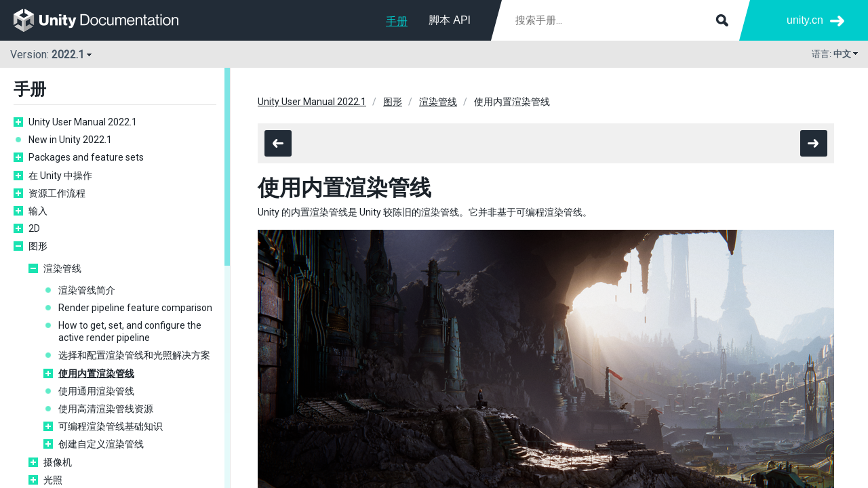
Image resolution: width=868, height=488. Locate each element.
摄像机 (58, 462)
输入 (38, 211)
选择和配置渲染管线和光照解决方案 (134, 355)
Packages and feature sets (86, 157)
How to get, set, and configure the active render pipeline (130, 331)
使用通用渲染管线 (96, 391)
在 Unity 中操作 (60, 176)
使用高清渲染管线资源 (106, 409)
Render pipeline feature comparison (135, 308)
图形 (38, 246)
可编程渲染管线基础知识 (111, 426)
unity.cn (805, 20)
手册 (397, 21)
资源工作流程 (57, 193)
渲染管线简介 (87, 290)
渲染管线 (62, 268)
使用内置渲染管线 (96, 373)
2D (34, 228)
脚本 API (450, 20)
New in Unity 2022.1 (70, 140)
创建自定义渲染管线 (101, 444)
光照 (53, 480)
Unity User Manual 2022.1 (83, 122)
